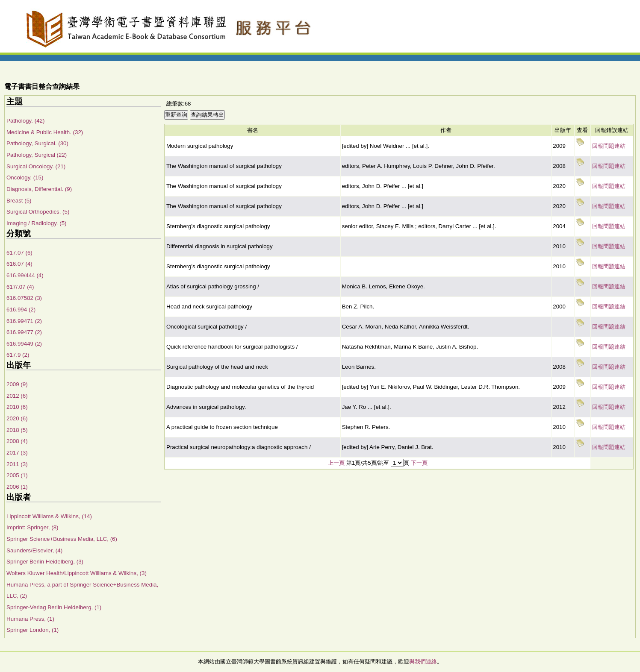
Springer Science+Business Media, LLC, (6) (62, 539)
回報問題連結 (609, 146)
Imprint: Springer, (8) (32, 527)
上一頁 (336, 463)
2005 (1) (17, 475)
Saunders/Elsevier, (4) (34, 550)
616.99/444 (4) (25, 275)
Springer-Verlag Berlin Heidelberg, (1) (54, 607)
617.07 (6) (19, 253)
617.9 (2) (18, 355)
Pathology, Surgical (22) (37, 155)
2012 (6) (17, 396)
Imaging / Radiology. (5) (37, 223)
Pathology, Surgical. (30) (37, 143)
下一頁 (419, 463)
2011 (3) (17, 464)
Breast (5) (19, 201)
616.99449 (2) (24, 344)
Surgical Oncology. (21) (36, 166)
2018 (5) (17, 430)
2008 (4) (17, 441)
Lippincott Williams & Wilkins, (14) (49, 516)
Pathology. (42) (25, 121)
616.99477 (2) (24, 332)
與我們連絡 (423, 662)
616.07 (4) (19, 264)
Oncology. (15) (25, 178)
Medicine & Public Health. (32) (45, 132)
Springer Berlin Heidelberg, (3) (45, 562)
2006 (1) (17, 487)
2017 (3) (17, 453)
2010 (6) (17, 407)
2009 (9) (17, 384)
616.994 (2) (21, 310)
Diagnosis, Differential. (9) (39, 189)
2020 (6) (17, 418)
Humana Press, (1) (30, 619)
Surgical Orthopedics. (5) (38, 212)
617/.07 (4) (20, 287)
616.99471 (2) (24, 321)
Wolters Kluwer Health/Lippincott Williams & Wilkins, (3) (77, 573)
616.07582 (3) (24, 298)
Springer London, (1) (32, 630)
